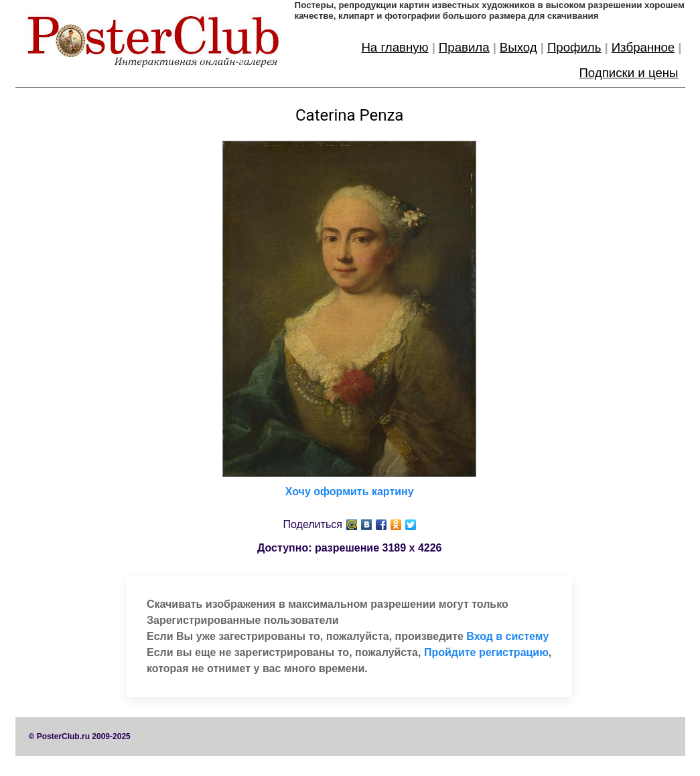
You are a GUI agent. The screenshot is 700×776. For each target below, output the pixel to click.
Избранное (643, 47)
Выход (518, 47)
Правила (464, 47)
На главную (395, 47)
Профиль (574, 47)
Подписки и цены (628, 73)
